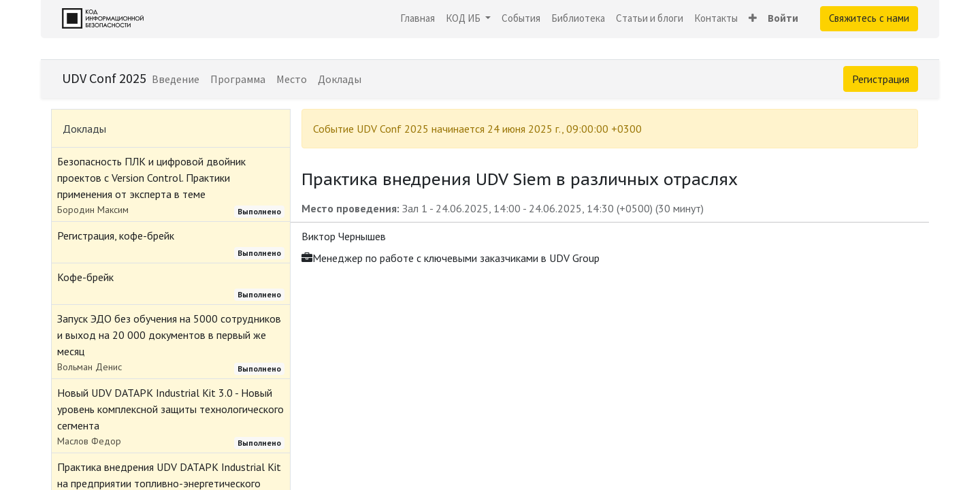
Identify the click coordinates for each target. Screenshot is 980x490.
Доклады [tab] (84, 129)
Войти (783, 18)
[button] (753, 19)
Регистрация (881, 79)
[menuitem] (418, 19)
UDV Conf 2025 (104, 78)
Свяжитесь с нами (869, 18)
